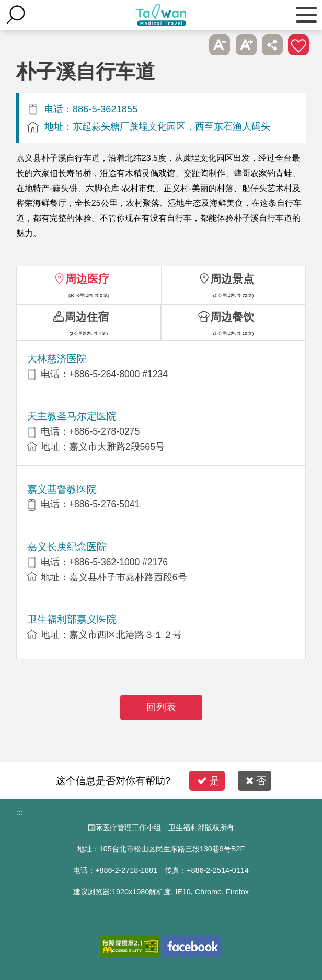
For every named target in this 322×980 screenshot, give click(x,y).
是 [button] (208, 781)
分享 (272, 45)
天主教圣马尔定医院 (72, 416)
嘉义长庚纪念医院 (67, 547)
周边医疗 (87, 279)
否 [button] (256, 781)
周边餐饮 (232, 317)
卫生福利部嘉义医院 (72, 619)
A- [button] (220, 45)
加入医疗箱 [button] (298, 45)
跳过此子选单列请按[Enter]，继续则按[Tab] (193, 45)
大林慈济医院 (57, 359)
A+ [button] (246, 45)
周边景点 (232, 279)
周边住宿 (87, 317)
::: (20, 813)
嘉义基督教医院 (62, 489)
